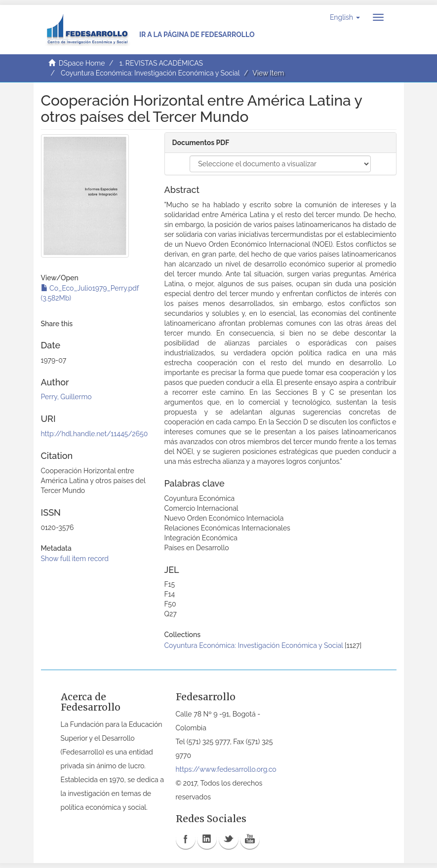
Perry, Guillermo (66, 397)
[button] (345, 17)
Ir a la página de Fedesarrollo (197, 35)
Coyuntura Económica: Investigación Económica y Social (150, 73)
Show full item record (75, 559)
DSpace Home (82, 63)
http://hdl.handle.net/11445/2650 (95, 434)
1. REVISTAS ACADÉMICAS (161, 63)
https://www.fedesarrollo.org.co (226, 769)
